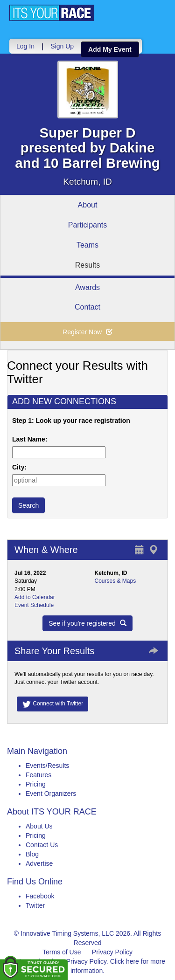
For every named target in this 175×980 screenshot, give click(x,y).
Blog (32, 854)
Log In (25, 46)
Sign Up (62, 46)
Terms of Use (62, 952)
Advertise (39, 863)
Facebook (40, 896)
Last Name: (31, 439)
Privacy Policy (112, 952)
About (88, 205)
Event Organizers (51, 794)
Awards (87, 287)
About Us (39, 826)
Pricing (36, 784)
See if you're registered (87, 623)
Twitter (35, 905)
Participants (88, 225)
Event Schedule (34, 605)
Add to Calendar (35, 597)
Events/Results (47, 766)
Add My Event (110, 49)
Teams (87, 245)
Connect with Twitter (52, 704)
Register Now (87, 332)
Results (87, 265)
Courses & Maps (115, 581)
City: (19, 467)
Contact (87, 307)
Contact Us (42, 845)
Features (38, 775)
